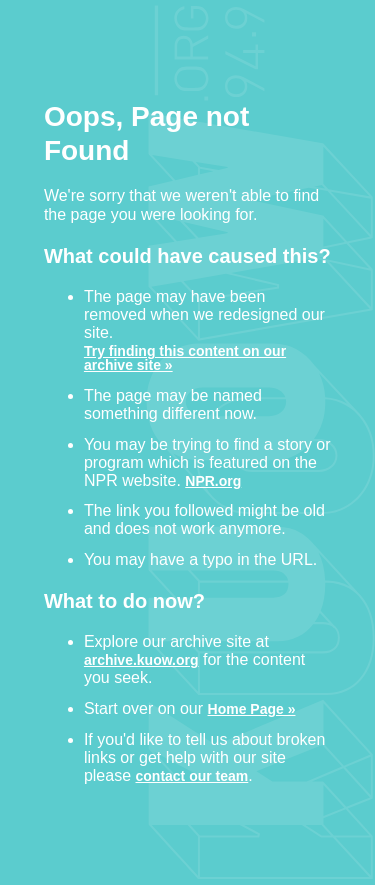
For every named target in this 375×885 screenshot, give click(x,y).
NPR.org (213, 480)
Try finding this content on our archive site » (185, 357)
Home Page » (252, 708)
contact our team (192, 775)
